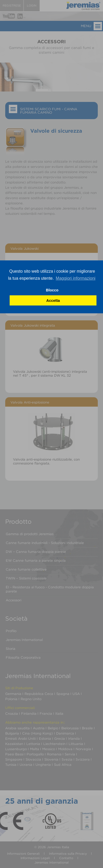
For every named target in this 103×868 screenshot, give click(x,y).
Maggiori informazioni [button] (76, 278)
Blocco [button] (52, 290)
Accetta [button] (53, 301)
